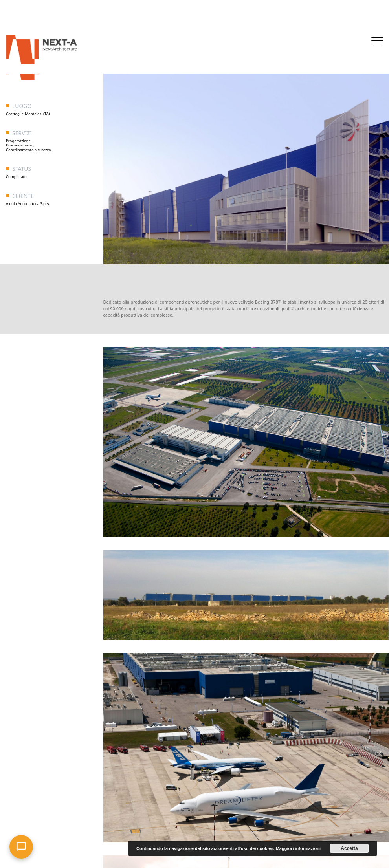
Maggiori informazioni (298, 848)
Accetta (349, 848)
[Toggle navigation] (377, 41)
